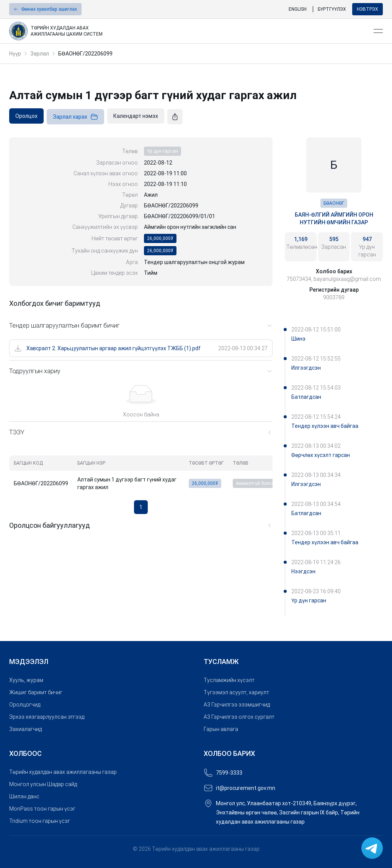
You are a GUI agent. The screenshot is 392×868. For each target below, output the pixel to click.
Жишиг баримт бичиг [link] (36, 692)
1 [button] (141, 507)
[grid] (147, 475)
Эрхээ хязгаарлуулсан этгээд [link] (47, 717)
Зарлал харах (75, 117)
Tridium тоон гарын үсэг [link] (40, 821)
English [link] (298, 9)
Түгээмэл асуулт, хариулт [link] (236, 692)
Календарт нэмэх (136, 116)
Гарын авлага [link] (221, 729)
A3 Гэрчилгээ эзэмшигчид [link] (237, 705)
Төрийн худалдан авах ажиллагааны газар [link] (63, 772)
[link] (188, 31)
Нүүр (15, 54)
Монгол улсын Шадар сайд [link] (43, 784)
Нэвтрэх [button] (367, 9)
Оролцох (26, 116)
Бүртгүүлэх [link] (332, 9)
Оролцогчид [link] (25, 705)
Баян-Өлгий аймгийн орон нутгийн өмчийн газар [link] (334, 219)
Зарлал (40, 54)
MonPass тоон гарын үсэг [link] (42, 809)
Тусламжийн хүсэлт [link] (229, 680)
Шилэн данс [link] (24, 796)
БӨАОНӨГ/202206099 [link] (85, 54)
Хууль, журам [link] (26, 680)
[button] (45, 9)
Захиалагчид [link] (25, 729)
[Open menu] (378, 31)
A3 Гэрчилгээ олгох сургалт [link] (239, 717)
